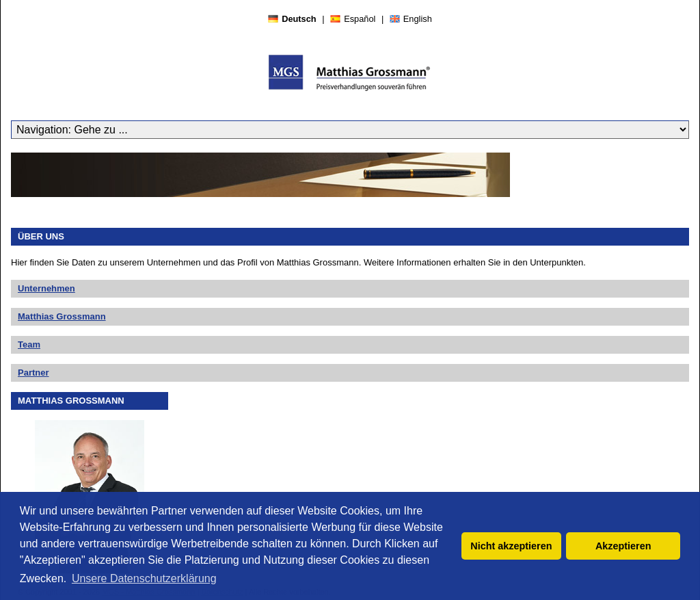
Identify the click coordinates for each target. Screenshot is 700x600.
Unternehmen (46, 288)
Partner (33, 373)
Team (29, 344)
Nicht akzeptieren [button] (511, 546)
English (418, 19)
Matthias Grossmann (62, 316)
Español (360, 19)
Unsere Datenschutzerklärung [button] (144, 578)
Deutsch (299, 19)
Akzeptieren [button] (623, 546)
